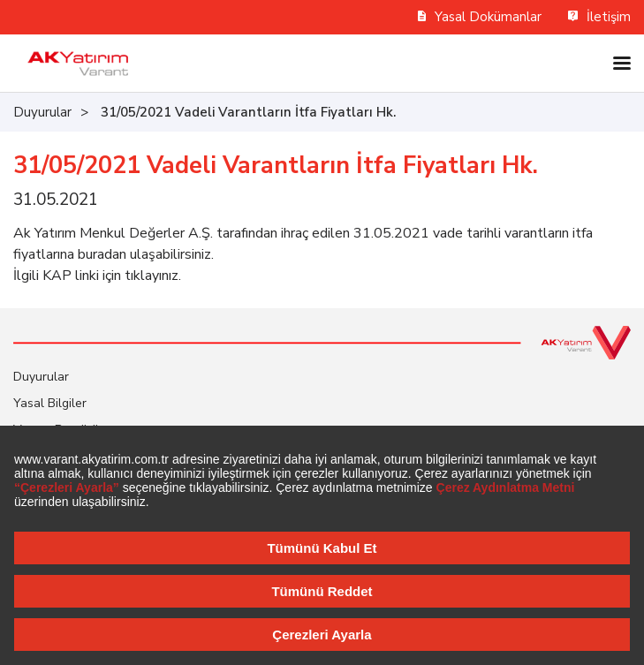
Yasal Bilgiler (50, 403)
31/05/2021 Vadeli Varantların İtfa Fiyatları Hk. (248, 112)
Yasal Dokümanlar (480, 17)
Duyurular (42, 112)
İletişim (599, 17)
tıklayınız (152, 276)
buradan (102, 254)
